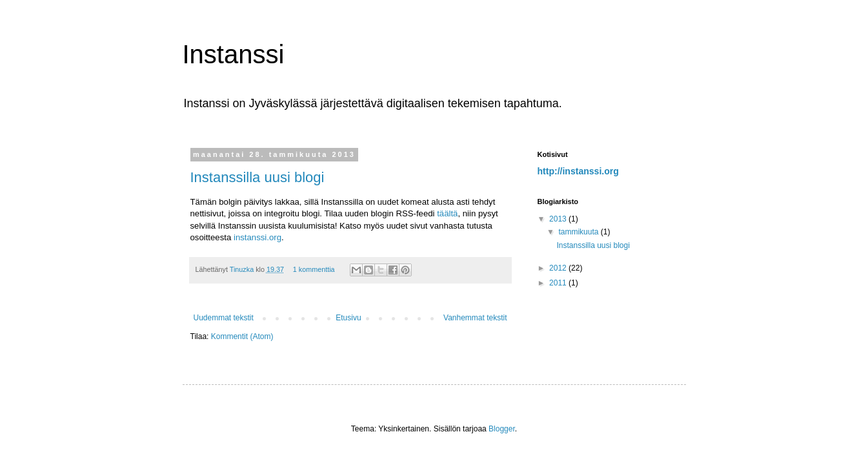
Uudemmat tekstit (224, 318)
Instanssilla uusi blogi (257, 177)
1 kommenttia (314, 269)
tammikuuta (579, 232)
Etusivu (348, 318)
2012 (559, 268)
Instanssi (234, 54)
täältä (447, 213)
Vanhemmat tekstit (475, 318)
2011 (559, 283)
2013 (559, 219)
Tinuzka (243, 269)
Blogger (502, 429)
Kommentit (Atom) (242, 336)
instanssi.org (257, 237)
